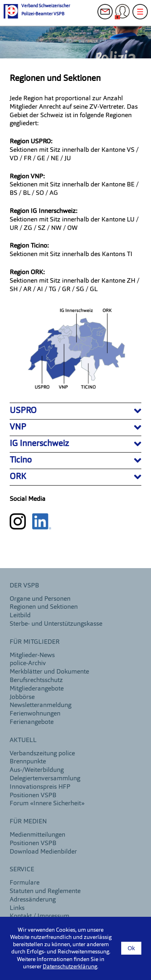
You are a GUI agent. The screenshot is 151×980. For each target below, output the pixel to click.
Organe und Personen (40, 599)
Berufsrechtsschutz (36, 680)
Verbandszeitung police (42, 754)
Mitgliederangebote (37, 689)
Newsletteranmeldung (40, 705)
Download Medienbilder (43, 852)
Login (125, 16)
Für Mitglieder (35, 642)
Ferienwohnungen (35, 714)
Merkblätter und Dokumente (49, 672)
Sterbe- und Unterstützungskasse (56, 624)
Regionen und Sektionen (44, 607)
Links (17, 908)
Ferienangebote (32, 722)
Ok (131, 948)
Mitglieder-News (32, 655)
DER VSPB (24, 586)
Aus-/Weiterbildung (37, 770)
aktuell (23, 740)
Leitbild (20, 616)
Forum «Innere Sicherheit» (47, 804)
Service (22, 870)
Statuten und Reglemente (45, 891)
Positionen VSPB (33, 796)
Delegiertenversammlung (45, 779)
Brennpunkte (28, 762)
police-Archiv (28, 664)
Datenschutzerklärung (70, 967)
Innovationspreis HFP (40, 787)
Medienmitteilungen (37, 835)
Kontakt (108, 16)
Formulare (25, 883)
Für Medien (28, 822)
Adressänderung (33, 900)
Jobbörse (22, 697)
